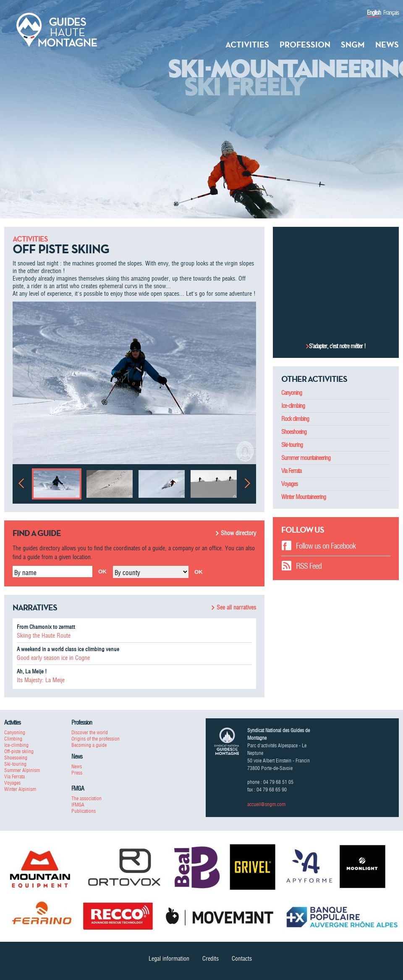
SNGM (353, 45)
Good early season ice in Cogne (53, 658)
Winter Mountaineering (304, 497)
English (374, 13)
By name (25, 573)
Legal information (169, 959)
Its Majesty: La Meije (41, 680)
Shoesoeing (16, 758)
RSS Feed (309, 566)
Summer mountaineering (306, 458)
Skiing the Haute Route (44, 636)
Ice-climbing (293, 406)
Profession (305, 45)
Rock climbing (295, 419)
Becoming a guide (89, 745)
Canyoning (292, 393)
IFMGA (78, 805)
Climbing (13, 739)
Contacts (242, 959)
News (387, 45)
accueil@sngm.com (266, 804)
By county (127, 573)
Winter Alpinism (20, 789)
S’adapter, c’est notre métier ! (337, 346)
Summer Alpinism (22, 770)
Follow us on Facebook (326, 546)
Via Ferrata (291, 471)
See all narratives (236, 607)
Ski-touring (292, 445)
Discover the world (90, 732)
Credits (211, 959)
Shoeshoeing (294, 432)
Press (77, 773)
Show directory (238, 533)
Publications (84, 811)
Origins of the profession (96, 739)
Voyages (289, 484)
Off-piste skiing (19, 751)
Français (391, 13)
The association (86, 798)
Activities (247, 45)
